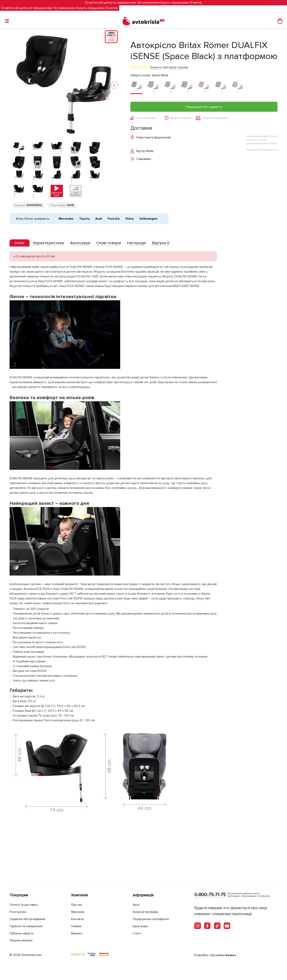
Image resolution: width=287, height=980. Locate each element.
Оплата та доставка (25, 905)
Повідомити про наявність (204, 107)
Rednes (231, 955)
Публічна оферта (23, 933)
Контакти (79, 919)
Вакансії (78, 933)
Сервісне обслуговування (30, 919)
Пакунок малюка (23, 940)
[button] (114, 85)
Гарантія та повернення (29, 926)
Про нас (77, 905)
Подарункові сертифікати (153, 919)
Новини (77, 926)
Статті (137, 933)
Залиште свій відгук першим (169, 67)
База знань (142, 926)
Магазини (79, 912)
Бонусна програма (147, 912)
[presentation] (21, 288)
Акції (137, 905)
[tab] (21, 288)
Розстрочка (19, 912)
